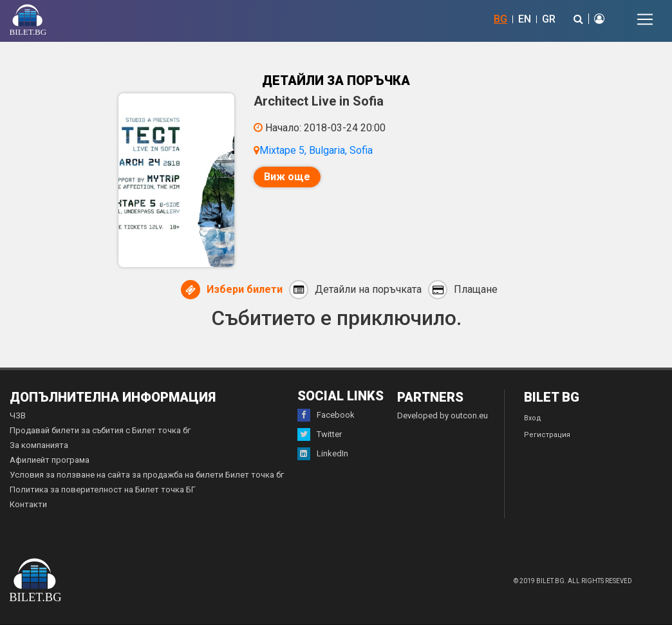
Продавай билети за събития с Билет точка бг (100, 430)
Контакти (28, 504)
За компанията (39, 445)
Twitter (320, 434)
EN (525, 19)
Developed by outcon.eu (443, 415)
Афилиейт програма (50, 460)
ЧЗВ (18, 415)
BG (500, 19)
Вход (533, 418)
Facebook (326, 415)
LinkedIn (323, 454)
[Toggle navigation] (645, 19)
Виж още (287, 177)
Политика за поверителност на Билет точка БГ (103, 490)
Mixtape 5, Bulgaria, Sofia (316, 150)
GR (549, 19)
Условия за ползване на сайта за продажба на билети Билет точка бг (147, 475)
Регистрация (547, 435)
